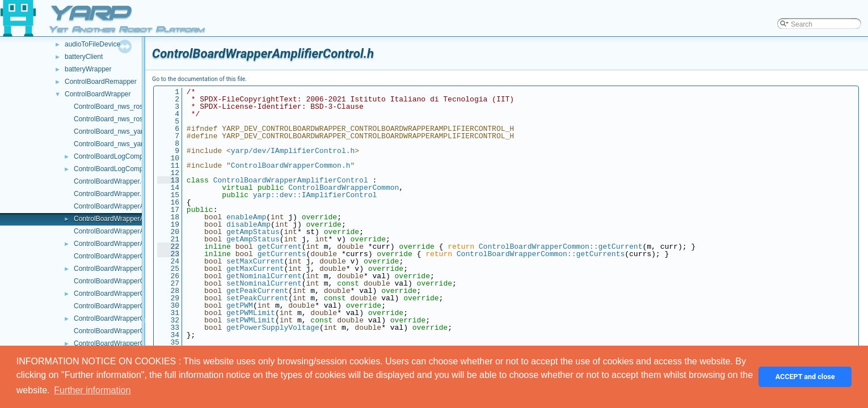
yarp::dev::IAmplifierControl (315, 195)
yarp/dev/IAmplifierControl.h (293, 151)
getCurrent (280, 246)
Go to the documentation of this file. (199, 79)
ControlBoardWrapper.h (109, 194)
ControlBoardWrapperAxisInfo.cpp (125, 231)
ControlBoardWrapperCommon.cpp (127, 256)
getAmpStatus (253, 232)
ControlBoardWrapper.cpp (113, 181)
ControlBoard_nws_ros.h (111, 119)
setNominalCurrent (264, 283)
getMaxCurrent (255, 269)
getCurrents (282, 254)
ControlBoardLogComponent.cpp (123, 156)
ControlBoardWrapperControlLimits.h (130, 318)
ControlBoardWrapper (98, 94)
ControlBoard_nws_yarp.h (113, 144)
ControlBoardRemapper (101, 82)
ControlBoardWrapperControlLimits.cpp (133, 306)
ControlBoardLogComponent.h (120, 169)
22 (168, 246)
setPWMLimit (251, 320)
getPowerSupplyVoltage (273, 328)
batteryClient (84, 57)
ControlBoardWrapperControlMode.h (129, 343)
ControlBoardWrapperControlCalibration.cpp (140, 281)
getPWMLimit (251, 313)
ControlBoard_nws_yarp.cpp (117, 131)
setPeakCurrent (257, 298)
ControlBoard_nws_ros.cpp (115, 107)
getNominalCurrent (264, 276)
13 (168, 180)
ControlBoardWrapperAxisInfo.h (122, 244)
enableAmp (246, 217)
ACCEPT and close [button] (805, 377)
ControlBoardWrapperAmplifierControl (291, 180)
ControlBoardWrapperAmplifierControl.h (134, 219)
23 (168, 254)
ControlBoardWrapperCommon (344, 188)
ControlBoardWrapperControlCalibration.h (137, 294)
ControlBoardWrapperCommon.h (123, 269)
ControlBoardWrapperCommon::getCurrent (561, 246)
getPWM (240, 305)
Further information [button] (92, 390)
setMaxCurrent (255, 261)
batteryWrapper (88, 69)
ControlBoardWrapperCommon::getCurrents (541, 254)
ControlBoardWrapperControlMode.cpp (133, 331)
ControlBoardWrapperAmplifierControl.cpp (138, 206)
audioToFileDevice (92, 44)
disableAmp (248, 224)
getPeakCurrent (257, 291)
